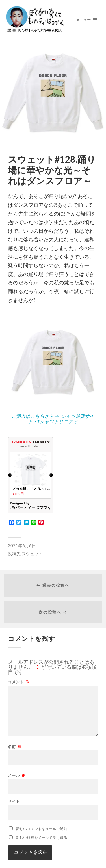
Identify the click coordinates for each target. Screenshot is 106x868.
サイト (14, 801)
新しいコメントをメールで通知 (42, 829)
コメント (19, 682)
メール (17, 775)
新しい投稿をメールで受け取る (42, 837)
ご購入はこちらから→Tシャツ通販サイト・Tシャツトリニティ (53, 419)
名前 (15, 747)
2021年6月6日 (22, 545)
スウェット (32, 554)
